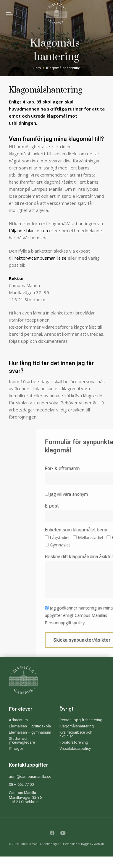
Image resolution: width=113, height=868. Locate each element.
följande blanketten (28, 230)
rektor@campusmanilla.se (41, 258)
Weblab (99, 844)
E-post (85, 507)
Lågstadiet (93, 537)
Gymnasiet (93, 545)
